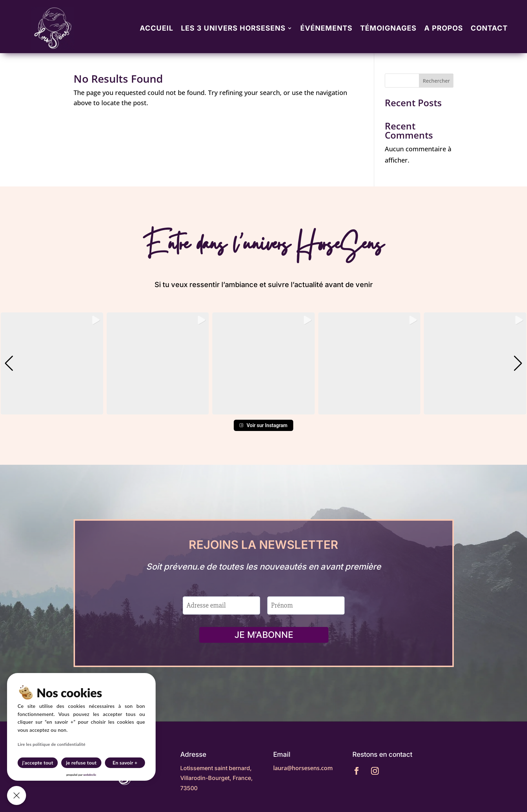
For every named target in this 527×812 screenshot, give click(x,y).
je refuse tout (81, 763)
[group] (52, 364)
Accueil (156, 28)
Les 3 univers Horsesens (233, 28)
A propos (444, 28)
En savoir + (125, 763)
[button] (264, 410)
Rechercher (436, 81)
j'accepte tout (38, 763)
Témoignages (388, 28)
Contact (489, 28)
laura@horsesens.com (303, 768)
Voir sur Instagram (263, 425)
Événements (326, 28)
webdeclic (90, 775)
